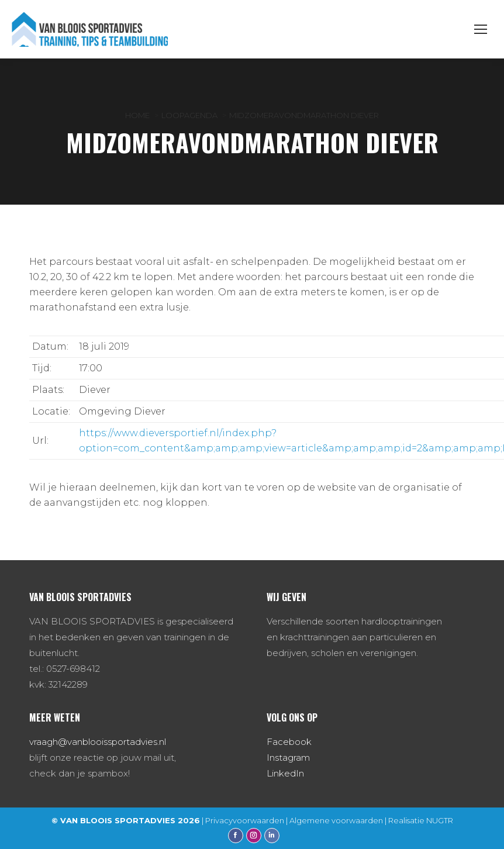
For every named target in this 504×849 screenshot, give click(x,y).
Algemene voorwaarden (336, 820)
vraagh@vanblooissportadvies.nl (98, 742)
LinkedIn (285, 773)
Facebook (289, 742)
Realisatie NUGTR (421, 820)
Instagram (288, 757)
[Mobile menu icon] (481, 29)
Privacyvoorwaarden (245, 820)
